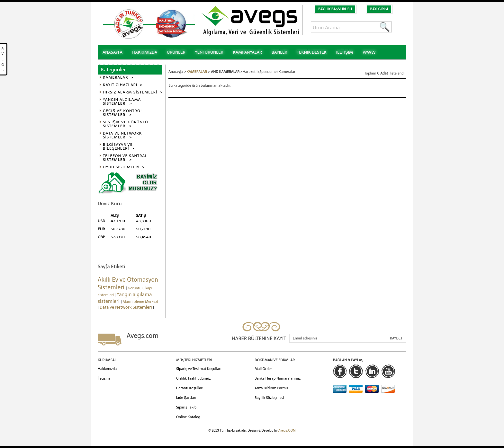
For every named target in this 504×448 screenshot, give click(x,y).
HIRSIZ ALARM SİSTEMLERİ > (133, 92)
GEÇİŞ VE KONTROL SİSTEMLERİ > (123, 113)
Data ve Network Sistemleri (126, 307)
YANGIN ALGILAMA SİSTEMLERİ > (122, 102)
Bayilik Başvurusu (335, 9)
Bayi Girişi (379, 9)
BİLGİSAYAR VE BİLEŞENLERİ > (119, 147)
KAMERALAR (197, 72)
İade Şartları (186, 398)
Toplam (371, 73)
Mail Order (263, 369)
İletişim (104, 378)
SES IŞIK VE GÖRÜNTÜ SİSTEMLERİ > (126, 124)
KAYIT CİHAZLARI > (123, 85)
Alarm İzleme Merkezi (140, 302)
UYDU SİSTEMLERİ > (124, 167)
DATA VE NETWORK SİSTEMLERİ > (122, 135)
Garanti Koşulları (190, 388)
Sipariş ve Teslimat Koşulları (199, 369)
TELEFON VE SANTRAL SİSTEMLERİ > (125, 158)
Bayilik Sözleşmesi (269, 398)
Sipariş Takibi (187, 407)
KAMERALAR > (118, 78)
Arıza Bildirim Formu (271, 388)
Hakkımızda (107, 369)
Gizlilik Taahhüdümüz (194, 378)
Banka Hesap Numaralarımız (278, 378)
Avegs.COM (287, 430)
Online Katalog (188, 417)
